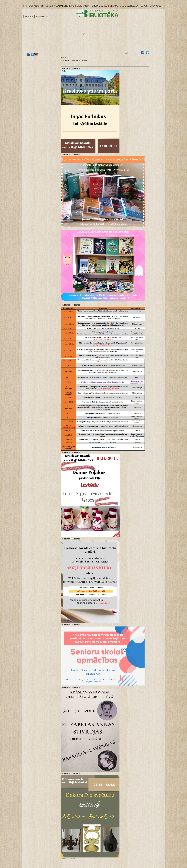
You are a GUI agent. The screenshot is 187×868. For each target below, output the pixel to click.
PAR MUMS (46, 6)
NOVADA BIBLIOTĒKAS (63, 6)
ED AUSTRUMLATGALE (150, 6)
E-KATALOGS (41, 17)
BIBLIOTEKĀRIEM (99, 6)
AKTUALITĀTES (31, 6)
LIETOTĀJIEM (82, 6)
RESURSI (28, 17)
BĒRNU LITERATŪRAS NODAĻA (123, 6)
